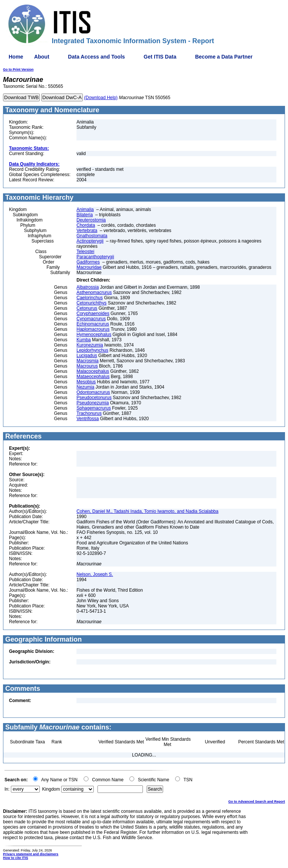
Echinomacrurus (93, 324)
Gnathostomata (92, 236)
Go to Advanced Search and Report (257, 802)
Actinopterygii (90, 241)
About (42, 57)
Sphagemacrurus (94, 408)
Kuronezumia (90, 345)
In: (7, 789)
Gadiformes (88, 262)
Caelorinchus (90, 298)
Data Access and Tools (96, 57)
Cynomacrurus (91, 319)
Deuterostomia (91, 220)
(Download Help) (101, 98)
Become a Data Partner (224, 57)
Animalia (85, 209)
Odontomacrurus (93, 392)
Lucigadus (87, 356)
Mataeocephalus (93, 377)
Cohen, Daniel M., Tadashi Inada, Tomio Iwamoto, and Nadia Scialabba (147, 511)
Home (16, 57)
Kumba (84, 340)
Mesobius (86, 382)
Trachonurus (89, 413)
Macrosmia (88, 361)
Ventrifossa (88, 419)
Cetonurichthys (91, 303)
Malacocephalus (93, 371)
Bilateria (85, 215)
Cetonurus (87, 308)
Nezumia (85, 387)
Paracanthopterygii (95, 257)
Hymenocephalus (94, 335)
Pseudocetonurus (94, 398)
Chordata (86, 225)
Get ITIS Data (160, 57)
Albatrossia (88, 287)
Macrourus (87, 366)
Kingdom (51, 789)
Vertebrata (87, 231)
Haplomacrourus (93, 329)
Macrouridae (89, 267)
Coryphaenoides (93, 313)
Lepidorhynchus (92, 350)
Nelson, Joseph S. (95, 574)
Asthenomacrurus (94, 292)
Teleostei (85, 252)
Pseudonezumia (93, 403)
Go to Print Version (18, 69)
